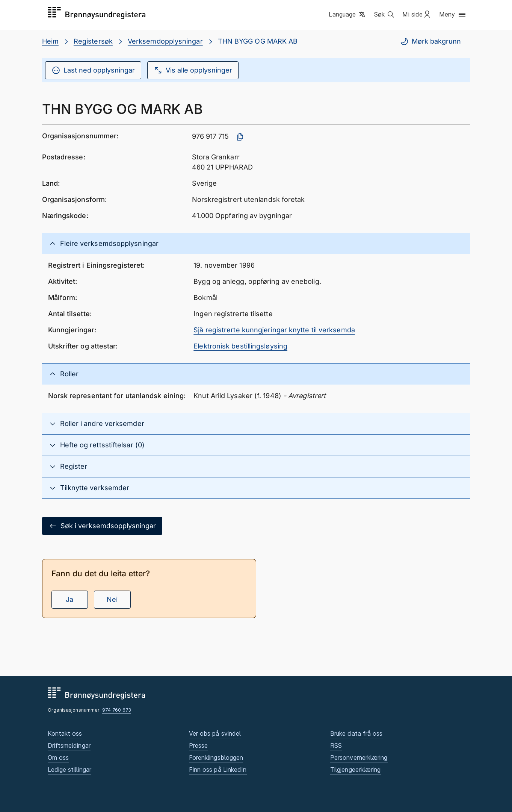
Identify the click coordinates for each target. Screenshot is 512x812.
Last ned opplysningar (93, 70)
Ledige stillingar (70, 770)
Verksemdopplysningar (165, 41)
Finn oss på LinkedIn (218, 770)
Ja (69, 599)
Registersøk (93, 41)
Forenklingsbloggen (216, 757)
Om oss (58, 757)
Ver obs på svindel (215, 733)
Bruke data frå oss (356, 733)
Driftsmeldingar (69, 745)
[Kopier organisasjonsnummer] (240, 137)
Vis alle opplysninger (193, 70)
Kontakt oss (65, 733)
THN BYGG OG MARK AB (258, 41)
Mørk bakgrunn (430, 41)
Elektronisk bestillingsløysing (240, 346)
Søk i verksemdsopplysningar (102, 526)
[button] (348, 15)
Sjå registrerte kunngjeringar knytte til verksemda (274, 330)
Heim (50, 41)
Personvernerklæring (359, 757)
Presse (199, 745)
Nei (112, 599)
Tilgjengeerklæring (356, 770)
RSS (336, 745)
